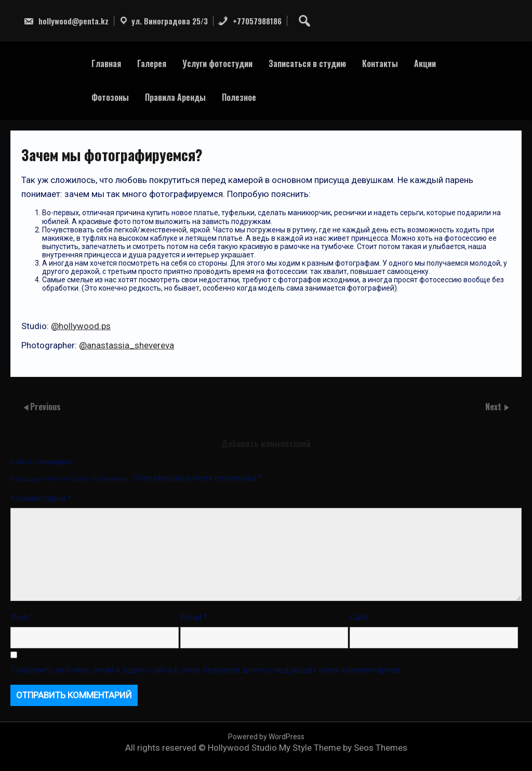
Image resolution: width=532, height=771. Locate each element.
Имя (22, 617)
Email (194, 617)
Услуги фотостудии (217, 63)
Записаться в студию (307, 63)
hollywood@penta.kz (66, 21)
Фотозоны (110, 97)
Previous (45, 407)
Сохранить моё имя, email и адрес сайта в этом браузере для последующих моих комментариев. (206, 670)
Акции (425, 63)
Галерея (152, 63)
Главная (106, 63)
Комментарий (41, 498)
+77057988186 (250, 21)
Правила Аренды (175, 97)
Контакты (380, 63)
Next (494, 407)
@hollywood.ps (81, 326)
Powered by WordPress (266, 737)
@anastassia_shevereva (127, 345)
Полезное (239, 97)
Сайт (359, 617)
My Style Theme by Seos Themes (343, 748)
